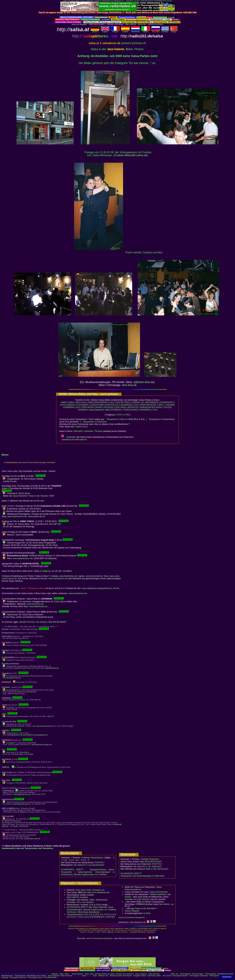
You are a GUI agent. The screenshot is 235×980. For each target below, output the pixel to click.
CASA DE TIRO (122, 402)
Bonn (129, 49)
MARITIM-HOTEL (149, 405)
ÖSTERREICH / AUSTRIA (103, 917)
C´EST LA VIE (122, 415)
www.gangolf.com (41, 735)
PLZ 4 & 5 (111, 914)
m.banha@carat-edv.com (22, 794)
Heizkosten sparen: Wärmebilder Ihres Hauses (156, 1)
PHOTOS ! (100, 862)
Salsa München (154, 974)
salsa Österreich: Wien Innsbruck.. (60, 976)
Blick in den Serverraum (157, 869)
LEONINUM (126, 405)
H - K (75, 860)
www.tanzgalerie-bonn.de (12, 678)
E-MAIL (147, 913)
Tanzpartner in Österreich (95, 422)
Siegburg (46, 571)
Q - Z (87, 860)
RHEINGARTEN (148, 407)
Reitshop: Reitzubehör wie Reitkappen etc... (110, 1)
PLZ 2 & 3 (100, 914)
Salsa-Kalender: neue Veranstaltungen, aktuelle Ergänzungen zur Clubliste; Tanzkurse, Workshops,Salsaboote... (92, 910)
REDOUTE (133, 407)
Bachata (55, 974)
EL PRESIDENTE (150, 402)
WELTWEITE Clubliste (77, 897)
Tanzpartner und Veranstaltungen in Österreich (142, 876)
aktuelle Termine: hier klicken (33, 622)
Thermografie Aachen (180, 976)
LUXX (136, 405)
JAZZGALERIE (97, 405)
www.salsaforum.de (78, 593)
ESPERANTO (167, 402)
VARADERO (145, 410)
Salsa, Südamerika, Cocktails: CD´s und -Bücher (87, 901)
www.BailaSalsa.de (68, 576)
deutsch (95, 31)
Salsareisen (90, 1)
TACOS (167, 407)
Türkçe (174, 31)
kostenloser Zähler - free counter (160, 976)
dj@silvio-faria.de (144, 382)
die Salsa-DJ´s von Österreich (148, 866)
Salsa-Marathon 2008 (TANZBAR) (105, 410)
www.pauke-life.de (37, 516)
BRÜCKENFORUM (98, 402)
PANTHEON (88, 407)
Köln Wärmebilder (50, 977)
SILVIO (7, 821)
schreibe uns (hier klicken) (137, 899)
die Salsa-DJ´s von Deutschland (89, 865)
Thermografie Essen (35, 977)
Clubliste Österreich (150, 859)
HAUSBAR (83, 405)
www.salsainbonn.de (17, 516)
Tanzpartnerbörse (75, 914)
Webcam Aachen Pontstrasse (121, 976)
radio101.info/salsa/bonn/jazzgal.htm (131, 918)
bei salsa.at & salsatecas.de (94, 892)
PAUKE (99, 407)
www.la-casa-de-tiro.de (44, 726)
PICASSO (109, 407)
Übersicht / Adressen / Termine (88, 431)
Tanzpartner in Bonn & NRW (120, 419)
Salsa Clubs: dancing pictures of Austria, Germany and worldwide (109, 974)
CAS (111, 402)
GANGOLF (71, 405)
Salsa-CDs (67, 1)
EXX (62, 405)
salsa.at (83, 439)
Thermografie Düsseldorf (199, 976)
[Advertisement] (117, 15)
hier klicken (164, 904)
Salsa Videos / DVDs (78, 1)
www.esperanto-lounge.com (42, 745)
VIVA (155, 410)
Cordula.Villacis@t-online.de (131, 155)
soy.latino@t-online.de (32, 839)
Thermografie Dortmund (18, 977)
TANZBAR (83, 410)
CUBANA (136, 402)
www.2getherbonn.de (23, 558)
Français (115, 31)
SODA (159, 407)
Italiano (146, 31)
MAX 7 (162, 405)
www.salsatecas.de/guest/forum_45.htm (101, 588)
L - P (80, 860)
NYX (78, 407)
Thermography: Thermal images (192, 974)
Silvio (31, 754)
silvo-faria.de (129, 385)
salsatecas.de (68, 439)
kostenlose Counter (133, 1)
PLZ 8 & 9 (84, 917)
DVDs (99, 905)
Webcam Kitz (103, 976)
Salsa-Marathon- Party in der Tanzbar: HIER (33, 496)
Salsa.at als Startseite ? (146, 908)
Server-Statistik (132, 911)
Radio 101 (174, 974)
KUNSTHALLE (111, 405)
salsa (67, 974)
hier (41, 783)
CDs (91, 905)
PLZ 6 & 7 (73, 917)
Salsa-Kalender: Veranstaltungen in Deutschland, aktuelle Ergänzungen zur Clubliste (88, 873)
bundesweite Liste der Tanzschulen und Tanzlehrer (27, 848)
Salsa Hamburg (141, 974)
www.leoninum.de (35, 604)
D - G (68, 860)
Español (125, 31)
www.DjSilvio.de (29, 735)
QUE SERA (121, 407)
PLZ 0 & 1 (89, 914)
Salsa (61, 974)
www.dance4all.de (94, 576)
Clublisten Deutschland (92, 858)
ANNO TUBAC (68, 402)
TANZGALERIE (130, 410)
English (105, 31)
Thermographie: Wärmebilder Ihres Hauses (30, 976)
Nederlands (135, 31)
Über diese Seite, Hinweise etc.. (91, 890)
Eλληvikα (165, 31)
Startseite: (68, 437)
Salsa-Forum (82, 427)
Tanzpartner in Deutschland (162, 419)
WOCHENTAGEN (153, 862)
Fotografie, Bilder (139, 976)
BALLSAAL (82, 402)
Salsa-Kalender (77, 974)
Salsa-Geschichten (159, 892)
